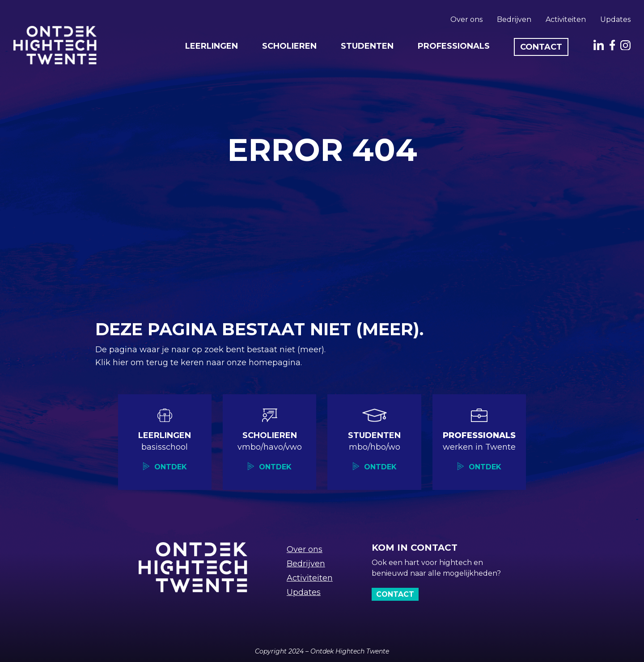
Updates (615, 19)
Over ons (466, 19)
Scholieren (289, 46)
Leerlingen (212, 46)
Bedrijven (514, 19)
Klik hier (113, 363)
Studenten (367, 46)
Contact (541, 47)
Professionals (454, 46)
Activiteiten (566, 19)
